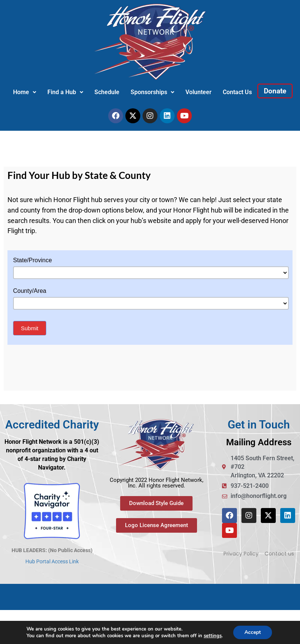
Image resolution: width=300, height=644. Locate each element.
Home (25, 92)
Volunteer (199, 92)
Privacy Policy (241, 554)
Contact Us (237, 92)
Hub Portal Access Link (52, 561)
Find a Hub (65, 92)
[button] (25, 92)
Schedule (107, 92)
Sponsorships (152, 92)
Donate (275, 91)
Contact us (279, 554)
